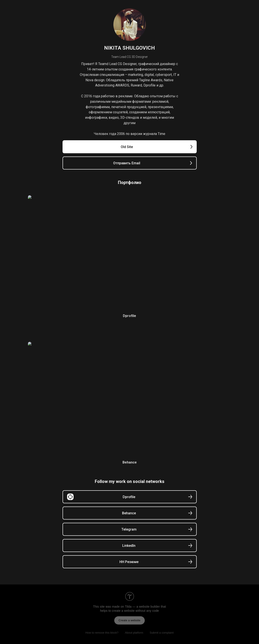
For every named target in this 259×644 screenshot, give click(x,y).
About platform (134, 633)
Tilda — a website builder (142, 607)
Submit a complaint (162, 633)
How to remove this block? (102, 633)
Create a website (129, 620)
